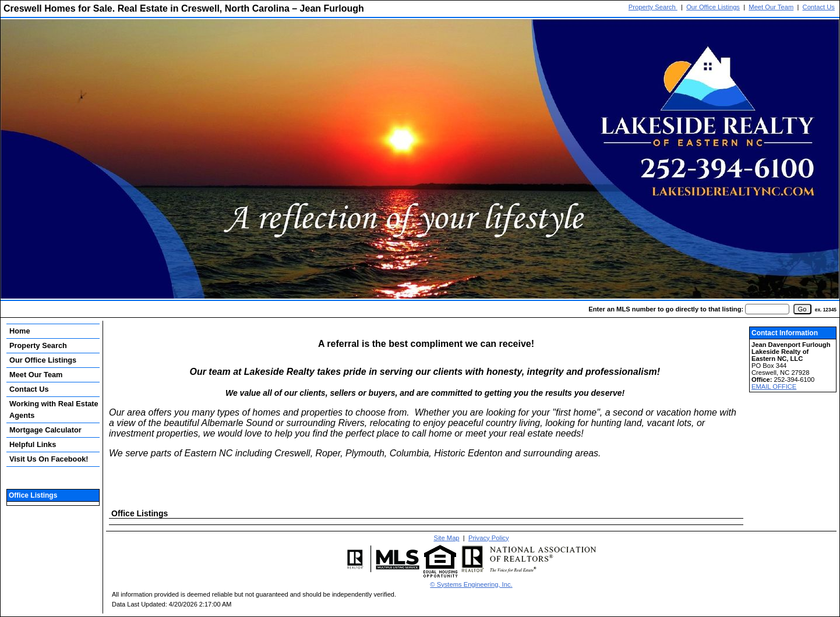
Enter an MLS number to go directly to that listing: (666, 309)
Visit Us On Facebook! (49, 459)
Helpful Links (33, 444)
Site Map (446, 538)
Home (20, 331)
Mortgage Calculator (45, 430)
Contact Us (819, 7)
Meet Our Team (771, 7)
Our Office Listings (713, 7)
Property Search (653, 7)
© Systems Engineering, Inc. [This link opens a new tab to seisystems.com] (471, 584)
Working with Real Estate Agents (54, 409)
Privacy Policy (489, 538)
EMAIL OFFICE (774, 386)
